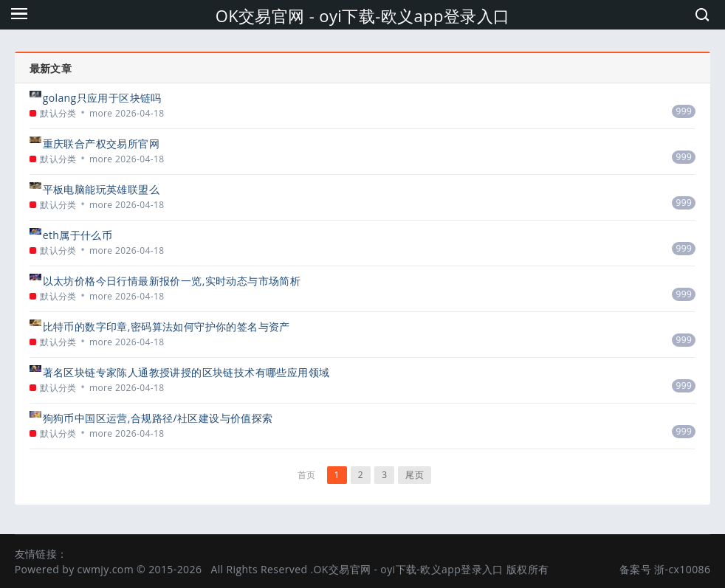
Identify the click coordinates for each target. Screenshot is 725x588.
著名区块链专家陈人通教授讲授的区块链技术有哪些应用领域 (186, 372)
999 (684, 111)
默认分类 (58, 113)
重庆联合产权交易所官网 (101, 143)
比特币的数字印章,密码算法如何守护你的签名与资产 (166, 326)
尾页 (415, 475)
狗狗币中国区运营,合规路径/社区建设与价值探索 (158, 418)
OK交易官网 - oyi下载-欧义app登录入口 (363, 15)
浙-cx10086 (682, 569)
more (101, 113)
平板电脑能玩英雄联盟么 (101, 189)
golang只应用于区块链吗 (102, 98)
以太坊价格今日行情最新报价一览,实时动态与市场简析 (172, 281)
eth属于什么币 (78, 235)
